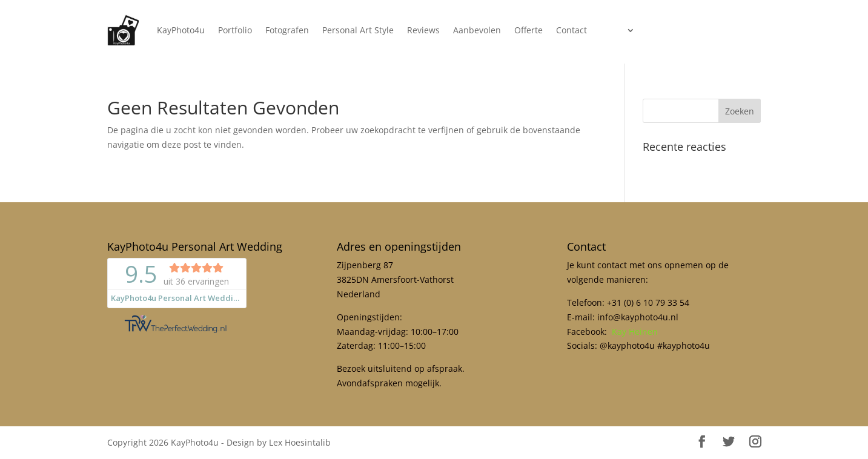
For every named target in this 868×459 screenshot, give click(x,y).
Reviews (423, 30)
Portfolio (235, 30)
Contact (571, 30)
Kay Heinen (635, 332)
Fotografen (287, 30)
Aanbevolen (477, 30)
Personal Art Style (358, 30)
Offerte (528, 30)
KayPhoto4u (181, 30)
